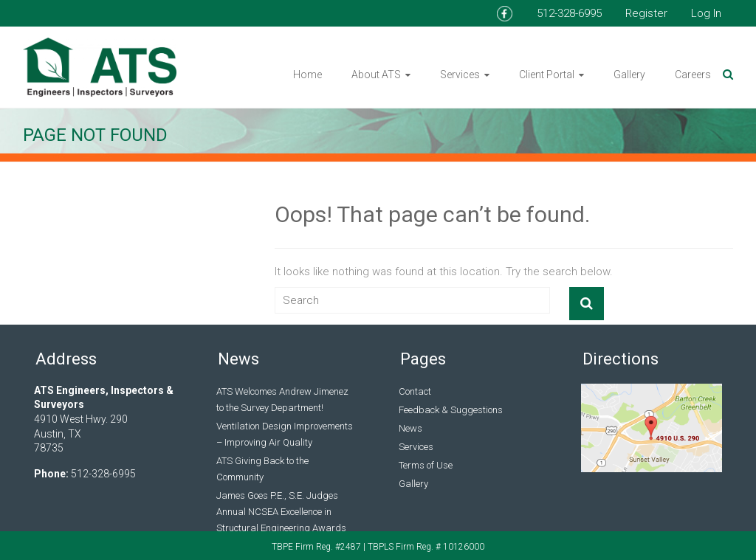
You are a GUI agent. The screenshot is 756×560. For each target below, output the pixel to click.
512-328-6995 (569, 13)
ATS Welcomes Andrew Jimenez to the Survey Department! (282, 400)
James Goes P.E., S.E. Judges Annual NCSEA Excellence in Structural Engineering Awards (281, 512)
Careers (693, 75)
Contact (415, 391)
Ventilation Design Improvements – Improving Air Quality (285, 434)
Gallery (629, 75)
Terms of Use (426, 465)
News (410, 428)
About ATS (376, 75)
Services (460, 75)
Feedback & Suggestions (451, 410)
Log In (706, 13)
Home (307, 75)
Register (646, 13)
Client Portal (547, 75)
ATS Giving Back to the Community (262, 469)
